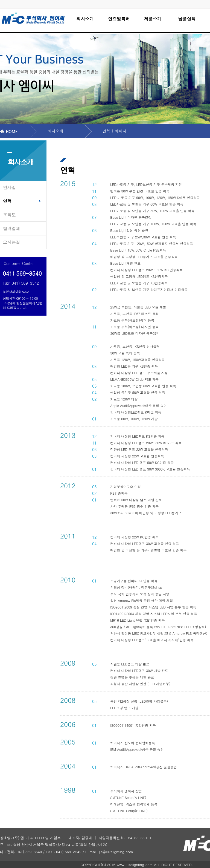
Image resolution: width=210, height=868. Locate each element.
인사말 (9, 187)
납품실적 (187, 19)
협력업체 (11, 228)
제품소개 (153, 19)
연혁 (7, 201)
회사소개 (85, 19)
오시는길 (11, 242)
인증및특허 (119, 19)
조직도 (9, 215)
